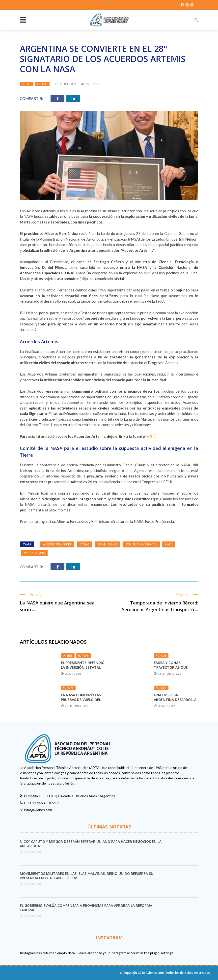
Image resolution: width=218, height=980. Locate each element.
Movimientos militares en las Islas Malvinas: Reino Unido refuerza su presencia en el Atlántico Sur (87, 876)
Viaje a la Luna (34, 553)
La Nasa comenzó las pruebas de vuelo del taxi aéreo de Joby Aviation (81, 702)
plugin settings (162, 953)
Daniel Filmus (107, 544)
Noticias (42, 84)
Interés (27, 84)
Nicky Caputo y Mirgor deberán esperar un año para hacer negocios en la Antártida (91, 844)
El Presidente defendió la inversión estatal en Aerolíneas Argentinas (83, 669)
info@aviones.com (38, 810)
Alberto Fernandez (57, 544)
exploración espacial (141, 544)
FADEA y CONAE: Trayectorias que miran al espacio (171, 667)
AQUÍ (150, 436)
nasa (169, 544)
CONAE (84, 544)
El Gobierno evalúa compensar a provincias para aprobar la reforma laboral (86, 908)
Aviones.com (155, 973)
